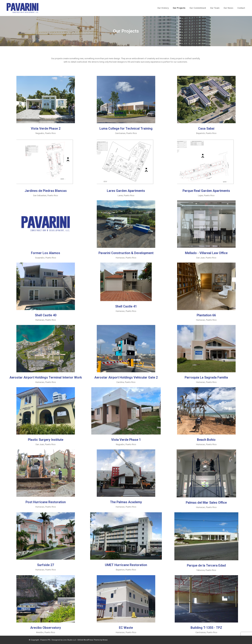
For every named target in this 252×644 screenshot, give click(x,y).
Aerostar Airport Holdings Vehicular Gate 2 (126, 377)
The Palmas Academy (126, 502)
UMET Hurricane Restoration (126, 565)
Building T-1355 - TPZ (206, 628)
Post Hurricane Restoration (46, 502)
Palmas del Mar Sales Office (206, 503)
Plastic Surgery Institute (46, 440)
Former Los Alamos (46, 253)
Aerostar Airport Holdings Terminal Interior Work (46, 377)
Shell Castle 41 (126, 306)
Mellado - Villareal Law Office (206, 253)
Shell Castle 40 (46, 315)
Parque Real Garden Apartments (206, 191)
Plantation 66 (206, 315)
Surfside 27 (46, 565)
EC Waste (126, 628)
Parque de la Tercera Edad (206, 565)
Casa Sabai (206, 128)
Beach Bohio (206, 440)
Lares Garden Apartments (126, 191)
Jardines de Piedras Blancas (46, 191)
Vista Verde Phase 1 (126, 440)
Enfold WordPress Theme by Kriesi (93, 640)
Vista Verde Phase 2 (46, 128)
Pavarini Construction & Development (126, 253)
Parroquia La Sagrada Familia (206, 377)
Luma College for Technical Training (126, 128)
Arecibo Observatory (46, 628)
